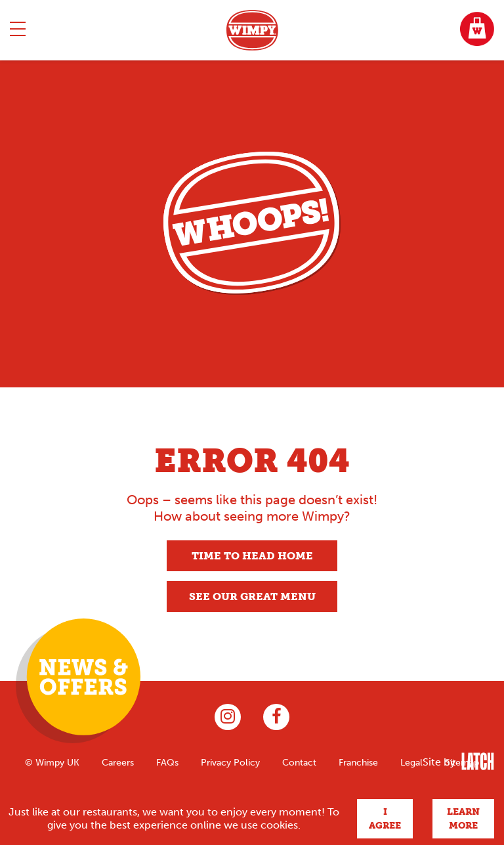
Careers (118, 762)
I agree (385, 819)
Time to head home (252, 556)
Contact (299, 762)
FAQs (167, 762)
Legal (411, 762)
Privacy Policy (230, 762)
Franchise (358, 762)
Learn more (463, 819)
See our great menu (252, 596)
